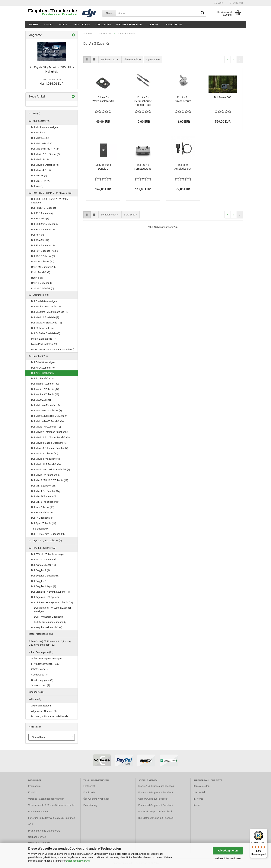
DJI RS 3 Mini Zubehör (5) (45, 224)
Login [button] (219, 3)
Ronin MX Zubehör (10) (43, 267)
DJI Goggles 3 (39, 581)
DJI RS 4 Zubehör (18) (43, 245)
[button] (87, 60)
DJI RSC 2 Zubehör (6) (43, 256)
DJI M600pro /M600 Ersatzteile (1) (49, 312)
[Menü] (265, 831)
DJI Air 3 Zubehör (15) (43, 373)
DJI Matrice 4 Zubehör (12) (46, 405)
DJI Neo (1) (37, 186)
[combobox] (110, 60)
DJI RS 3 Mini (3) (40, 219)
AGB (31, 824)
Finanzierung (174, 25)
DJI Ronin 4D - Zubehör (44, 208)
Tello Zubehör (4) (40, 529)
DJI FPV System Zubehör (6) (49, 617)
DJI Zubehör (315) (38, 356)
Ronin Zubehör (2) (41, 272)
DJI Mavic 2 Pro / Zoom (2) (46, 154)
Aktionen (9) (35, 699)
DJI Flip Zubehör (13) (42, 378)
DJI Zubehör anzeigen (43, 362)
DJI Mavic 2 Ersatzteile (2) (45, 317)
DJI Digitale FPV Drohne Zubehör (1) (51, 592)
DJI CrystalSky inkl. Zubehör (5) (45, 541)
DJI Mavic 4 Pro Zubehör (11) (47, 459)
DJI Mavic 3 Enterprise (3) (45, 165)
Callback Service (37, 837)
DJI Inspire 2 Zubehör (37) (45, 389)
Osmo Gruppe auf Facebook (153, 799)
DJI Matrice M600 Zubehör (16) (48, 421)
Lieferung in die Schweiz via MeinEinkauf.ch (52, 818)
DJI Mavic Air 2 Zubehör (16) (46, 464)
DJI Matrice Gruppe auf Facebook (156, 818)
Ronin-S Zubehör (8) (42, 283)
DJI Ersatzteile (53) (39, 295)
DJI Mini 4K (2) (39, 176)
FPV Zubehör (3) (40, 669)
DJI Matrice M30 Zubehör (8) (47, 411)
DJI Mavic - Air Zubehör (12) (46, 427)
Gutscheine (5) (36, 692)
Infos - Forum (81, 25)
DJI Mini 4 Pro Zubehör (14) (46, 491)
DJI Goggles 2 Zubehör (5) (45, 576)
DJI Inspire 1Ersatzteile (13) (46, 306)
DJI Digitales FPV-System (45, 597)
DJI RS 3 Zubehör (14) (43, 229)
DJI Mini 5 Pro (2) (40, 181)
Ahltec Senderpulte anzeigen (46, 658)
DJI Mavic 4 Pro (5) (41, 170)
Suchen (33, 25)
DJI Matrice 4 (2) (40, 138)
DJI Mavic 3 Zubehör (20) (45, 454)
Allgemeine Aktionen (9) (44, 711)
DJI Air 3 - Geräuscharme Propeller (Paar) (143, 101)
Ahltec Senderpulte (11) (41, 652)
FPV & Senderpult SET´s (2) (46, 664)
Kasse (197, 805)
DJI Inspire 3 (38, 133)
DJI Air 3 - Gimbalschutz (183, 99)
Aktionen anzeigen (41, 706)
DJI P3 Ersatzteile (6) (42, 328)
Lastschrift (89, 786)
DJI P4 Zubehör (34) (42, 518)
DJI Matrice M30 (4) (42, 143)
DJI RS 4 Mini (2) (40, 240)
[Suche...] (109, 13)
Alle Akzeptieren (228, 851)
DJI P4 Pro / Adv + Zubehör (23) (48, 534)
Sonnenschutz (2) (41, 685)
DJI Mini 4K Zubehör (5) (44, 496)
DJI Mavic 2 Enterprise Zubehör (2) (50, 432)
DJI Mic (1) (34, 114)
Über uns (154, 25)
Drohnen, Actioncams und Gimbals (50, 716)
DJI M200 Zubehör (41, 400)
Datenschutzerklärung (78, 861)
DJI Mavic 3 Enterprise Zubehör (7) (50, 448)
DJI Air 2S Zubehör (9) (43, 368)
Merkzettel (236, 3)
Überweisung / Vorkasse (96, 799)
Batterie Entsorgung (39, 812)
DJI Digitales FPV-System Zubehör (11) (52, 602)
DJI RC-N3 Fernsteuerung (143, 167)
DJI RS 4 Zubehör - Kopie (45, 251)
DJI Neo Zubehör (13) (43, 507)
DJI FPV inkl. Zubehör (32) (42, 548)
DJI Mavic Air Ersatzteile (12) (47, 323)
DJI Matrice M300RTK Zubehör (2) (49, 416)
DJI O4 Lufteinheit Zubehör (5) (50, 622)
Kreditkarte (89, 792)
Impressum (34, 786)
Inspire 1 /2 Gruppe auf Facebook (156, 786)
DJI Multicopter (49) (39, 121)
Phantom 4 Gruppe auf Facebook (156, 805)
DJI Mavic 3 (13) (40, 159)
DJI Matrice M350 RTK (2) (45, 149)
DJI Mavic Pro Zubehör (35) (46, 475)
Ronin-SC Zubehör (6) (43, 288)
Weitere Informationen (228, 858)
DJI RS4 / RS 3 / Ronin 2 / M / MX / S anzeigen (51, 201)
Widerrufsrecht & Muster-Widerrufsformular (51, 805)
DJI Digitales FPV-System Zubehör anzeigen (53, 610)
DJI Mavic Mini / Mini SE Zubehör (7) (51, 470)
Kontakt (32, 792)
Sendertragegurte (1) (42, 680)
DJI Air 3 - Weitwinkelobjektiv (103, 99)
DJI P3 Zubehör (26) (42, 513)
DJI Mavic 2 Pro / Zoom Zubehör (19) (51, 437)
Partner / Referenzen (130, 25)
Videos (63, 25)
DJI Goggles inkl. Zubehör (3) (47, 627)
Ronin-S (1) (37, 278)
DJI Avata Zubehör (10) (44, 565)
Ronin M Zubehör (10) (43, 262)
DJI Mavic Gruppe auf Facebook (155, 812)
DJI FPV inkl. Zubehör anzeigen (48, 554)
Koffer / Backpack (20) (41, 634)
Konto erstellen (201, 786)
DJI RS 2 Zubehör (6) (42, 213)
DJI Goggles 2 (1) (41, 570)
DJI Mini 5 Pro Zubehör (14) (46, 502)
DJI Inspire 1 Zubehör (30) (45, 384)
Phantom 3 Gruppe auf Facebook (156, 792)
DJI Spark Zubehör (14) (44, 523)
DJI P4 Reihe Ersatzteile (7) (46, 333)
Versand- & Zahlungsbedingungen (46, 799)
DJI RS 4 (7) (38, 235)
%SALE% (48, 25)
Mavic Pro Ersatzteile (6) (44, 344)
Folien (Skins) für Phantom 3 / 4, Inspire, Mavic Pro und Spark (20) (50, 643)
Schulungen (103, 25)
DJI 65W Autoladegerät (183, 167)
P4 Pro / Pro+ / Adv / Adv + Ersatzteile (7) (53, 349)
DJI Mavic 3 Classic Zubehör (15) (49, 443)
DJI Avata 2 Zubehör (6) (44, 559)
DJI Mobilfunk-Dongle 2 (103, 167)
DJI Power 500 (223, 97)
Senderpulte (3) (39, 675)
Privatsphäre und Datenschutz (44, 831)
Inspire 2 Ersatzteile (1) (43, 339)
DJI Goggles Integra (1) (44, 586)
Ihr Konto (198, 799)
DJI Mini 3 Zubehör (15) (44, 486)
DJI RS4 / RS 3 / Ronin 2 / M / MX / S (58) (50, 193)
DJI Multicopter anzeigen (45, 127)
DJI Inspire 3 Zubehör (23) (45, 394)
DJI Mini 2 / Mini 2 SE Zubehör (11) (50, 480)
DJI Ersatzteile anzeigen (44, 301)
